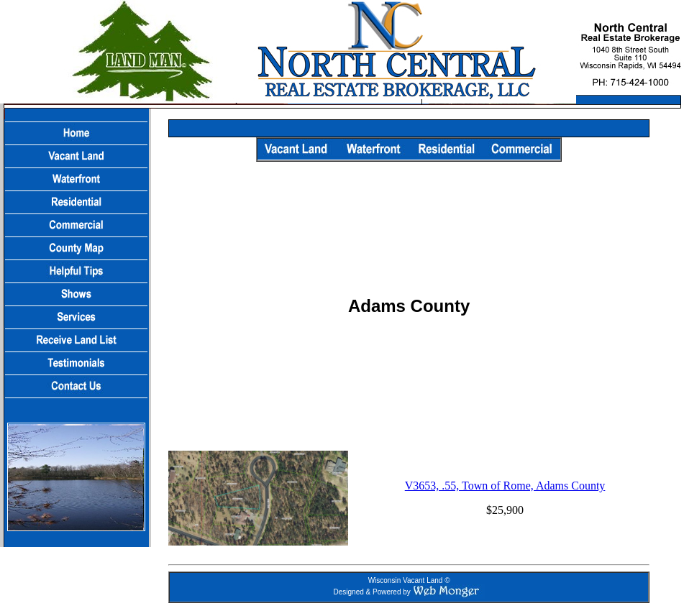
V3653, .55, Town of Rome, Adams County (505, 486)
